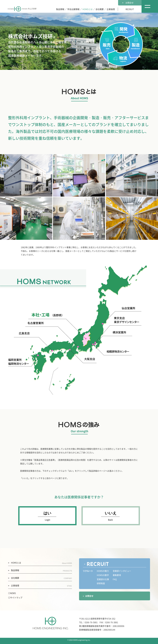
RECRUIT (130, 9)
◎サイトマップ (15, 598)
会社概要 (100, 9)
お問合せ (128, 3)
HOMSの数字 (103, 575)
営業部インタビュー (122, 571)
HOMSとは (87, 9)
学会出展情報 (73, 9)
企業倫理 (111, 9)
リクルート (88, 571)
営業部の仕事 (103, 579)
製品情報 (60, 9)
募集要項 (117, 575)
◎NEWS (12, 593)
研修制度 (101, 583)
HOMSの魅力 (103, 571)
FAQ (115, 579)
